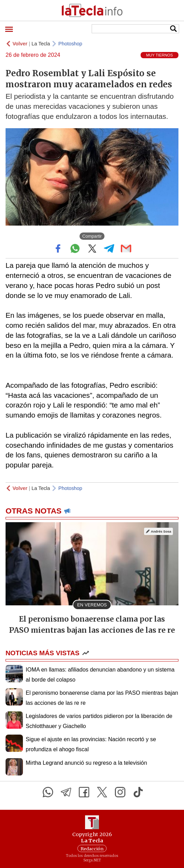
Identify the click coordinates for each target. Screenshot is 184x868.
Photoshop (70, 44)
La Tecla (41, 44)
